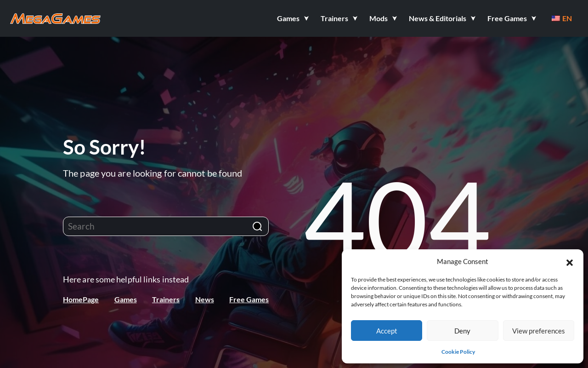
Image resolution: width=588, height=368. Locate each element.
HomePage (81, 299)
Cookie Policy (458, 352)
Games (126, 299)
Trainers (166, 299)
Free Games (249, 299)
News (205, 299)
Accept (387, 331)
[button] (570, 261)
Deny (462, 331)
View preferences (539, 331)
